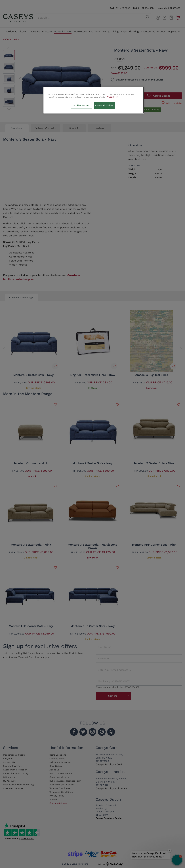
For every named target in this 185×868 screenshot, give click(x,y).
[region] (94, 100)
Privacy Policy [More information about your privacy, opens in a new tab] (112, 97)
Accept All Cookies (104, 105)
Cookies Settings (81, 105)
